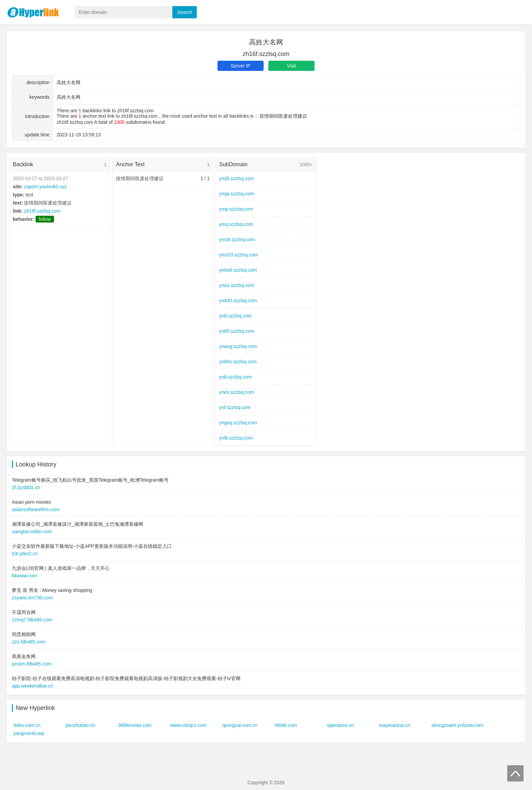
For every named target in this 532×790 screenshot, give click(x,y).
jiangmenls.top (29, 733)
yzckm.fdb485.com (32, 664)
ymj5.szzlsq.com (237, 178)
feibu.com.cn (27, 725)
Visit (291, 66)
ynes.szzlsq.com (237, 392)
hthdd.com (286, 725)
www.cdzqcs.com (188, 725)
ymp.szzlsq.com (236, 209)
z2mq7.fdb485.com (32, 620)
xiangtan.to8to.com (32, 532)
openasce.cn (340, 725)
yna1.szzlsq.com (237, 285)
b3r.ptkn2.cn (25, 554)
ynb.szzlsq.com (235, 377)
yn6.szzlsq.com (235, 316)
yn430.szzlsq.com (238, 301)
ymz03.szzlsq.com (239, 255)
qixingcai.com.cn (240, 725)
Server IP (241, 66)
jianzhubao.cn (80, 725)
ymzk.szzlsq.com (237, 239)
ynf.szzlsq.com (235, 407)
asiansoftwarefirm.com (36, 509)
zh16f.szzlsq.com (42, 211)
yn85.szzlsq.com (237, 331)
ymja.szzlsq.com (237, 194)
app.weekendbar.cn (32, 686)
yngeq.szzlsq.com (238, 423)
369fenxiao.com (135, 725)
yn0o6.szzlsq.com (238, 270)
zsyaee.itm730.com (32, 598)
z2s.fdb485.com (29, 642)
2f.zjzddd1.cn (26, 487)
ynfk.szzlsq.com (236, 438)
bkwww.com (25, 576)
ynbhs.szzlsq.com (238, 362)
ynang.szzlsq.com (238, 346)
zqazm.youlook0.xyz (45, 187)
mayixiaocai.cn (395, 725)
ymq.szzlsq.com (236, 224)
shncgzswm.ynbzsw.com (457, 725)
